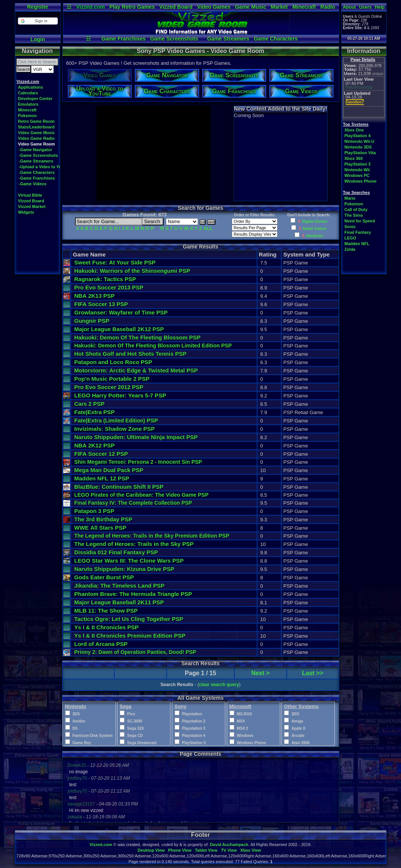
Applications (31, 87)
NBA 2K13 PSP (94, 296)
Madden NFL (357, 244)
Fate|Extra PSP (94, 412)
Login (37, 39)
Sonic (350, 227)
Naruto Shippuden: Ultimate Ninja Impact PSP (136, 437)
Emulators (28, 104)
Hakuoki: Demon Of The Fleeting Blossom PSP (137, 337)
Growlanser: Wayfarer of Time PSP (121, 312)
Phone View (180, 850)
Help (380, 7)
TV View (229, 850)
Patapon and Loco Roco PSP (113, 362)
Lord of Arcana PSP (101, 644)
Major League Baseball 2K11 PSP (119, 602)
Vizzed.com (90, 7)
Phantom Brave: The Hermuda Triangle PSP (133, 594)
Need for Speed (360, 221)
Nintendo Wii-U (360, 141)
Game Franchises (124, 39)
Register (37, 7)
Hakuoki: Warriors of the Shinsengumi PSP (132, 271)
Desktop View (151, 850)
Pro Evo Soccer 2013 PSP (109, 287)
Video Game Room (37, 144)
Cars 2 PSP (89, 404)
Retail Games (314, 229)
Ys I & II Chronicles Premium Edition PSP (130, 636)
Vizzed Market (32, 206)
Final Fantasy (358, 232)
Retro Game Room (37, 121)
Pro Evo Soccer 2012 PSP (109, 387)
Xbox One (354, 130)
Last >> (313, 673)
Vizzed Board (176, 7)
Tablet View (206, 850)
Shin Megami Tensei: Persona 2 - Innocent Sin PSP (138, 462)
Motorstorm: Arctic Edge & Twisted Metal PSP (136, 370)
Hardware (315, 236)
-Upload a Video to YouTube (46, 167)
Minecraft (304, 7)
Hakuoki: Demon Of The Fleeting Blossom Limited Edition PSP (153, 346)
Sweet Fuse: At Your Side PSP (115, 262)
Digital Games (315, 221)
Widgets (26, 212)
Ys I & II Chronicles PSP (106, 627)
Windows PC (357, 175)
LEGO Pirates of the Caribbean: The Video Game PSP (141, 495)
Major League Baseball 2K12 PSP (119, 329)
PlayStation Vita (360, 153)
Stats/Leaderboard (37, 127)
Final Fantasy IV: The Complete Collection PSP (133, 503)
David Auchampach (229, 845)
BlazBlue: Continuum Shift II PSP (119, 487)
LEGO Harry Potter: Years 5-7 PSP (120, 395)
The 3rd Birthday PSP (103, 519)
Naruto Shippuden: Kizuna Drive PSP (124, 569)
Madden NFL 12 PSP (102, 478)
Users (365, 7)
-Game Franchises (37, 178)
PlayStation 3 (358, 164)
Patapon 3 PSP (94, 511)
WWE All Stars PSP (100, 528)
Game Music (250, 7)
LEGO (350, 238)
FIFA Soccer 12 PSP (101, 454)
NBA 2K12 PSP (94, 445)
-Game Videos (33, 184)
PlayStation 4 (358, 136)
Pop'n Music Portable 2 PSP (112, 379)
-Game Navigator (36, 150)
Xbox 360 (354, 158)
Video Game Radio (37, 138)
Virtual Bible (30, 195)
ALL (208, 228)
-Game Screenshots (38, 155)
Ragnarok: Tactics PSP (105, 279)
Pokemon (28, 116)
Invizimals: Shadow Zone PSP (115, 429)
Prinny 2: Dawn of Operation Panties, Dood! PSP (135, 652)
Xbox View (251, 850)
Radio (328, 7)
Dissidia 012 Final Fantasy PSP (116, 552)
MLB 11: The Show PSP (106, 611)
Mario (350, 198)
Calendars (28, 93)
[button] (38, 21)
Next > (260, 673)
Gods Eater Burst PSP (104, 577)
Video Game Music (37, 133)
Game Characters (276, 39)
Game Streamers (228, 39)
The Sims (354, 215)
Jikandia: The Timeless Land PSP (119, 586)
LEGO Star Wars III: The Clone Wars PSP (129, 561)
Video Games (214, 7)
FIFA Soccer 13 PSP (101, 304)
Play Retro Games (132, 7)
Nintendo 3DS (358, 147)
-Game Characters (37, 172)
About (349, 7)
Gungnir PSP (92, 321)
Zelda (350, 249)
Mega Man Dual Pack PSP (109, 470)
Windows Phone (361, 181)
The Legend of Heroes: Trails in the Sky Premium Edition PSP (152, 536)
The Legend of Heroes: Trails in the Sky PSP (134, 544)
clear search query (219, 685)
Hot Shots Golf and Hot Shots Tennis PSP (130, 354)
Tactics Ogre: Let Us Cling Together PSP (129, 619)
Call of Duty (356, 210)
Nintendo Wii (357, 170)
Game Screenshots (174, 39)
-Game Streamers (36, 161)
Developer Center (35, 99)
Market (279, 7)
